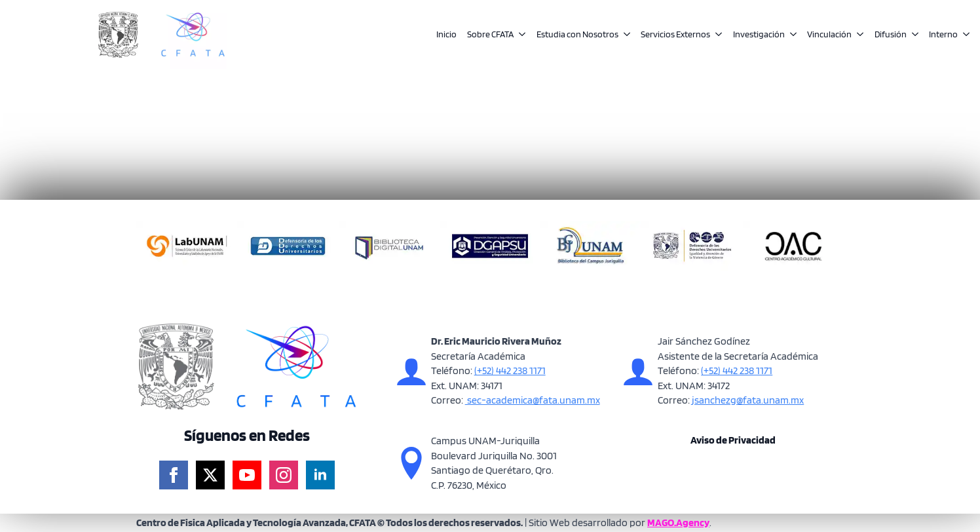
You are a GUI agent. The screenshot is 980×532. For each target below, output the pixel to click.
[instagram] (284, 475)
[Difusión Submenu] (913, 35)
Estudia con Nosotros (577, 34)
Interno (943, 34)
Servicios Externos (675, 34)
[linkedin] (320, 475)
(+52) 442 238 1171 (510, 370)
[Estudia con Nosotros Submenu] (624, 35)
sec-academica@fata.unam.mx (533, 400)
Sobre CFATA (490, 34)
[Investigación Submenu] (791, 35)
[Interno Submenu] (964, 35)
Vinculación (829, 34)
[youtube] (247, 475)
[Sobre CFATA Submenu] (519, 35)
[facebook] (174, 475)
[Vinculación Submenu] (857, 35)
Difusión (891, 34)
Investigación (759, 34)
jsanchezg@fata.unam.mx (747, 400)
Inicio (446, 34)
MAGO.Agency (678, 522)
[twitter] (210, 475)
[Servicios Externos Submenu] (716, 35)
